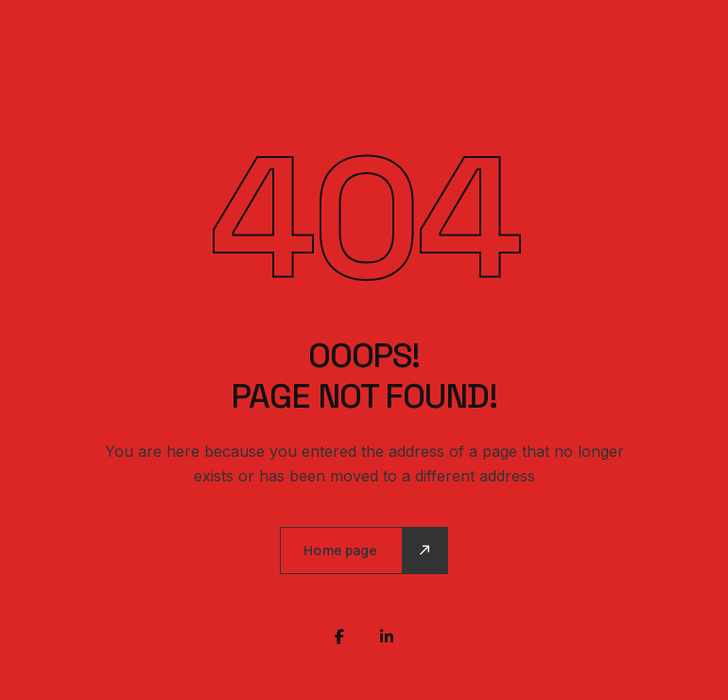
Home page (340, 550)
